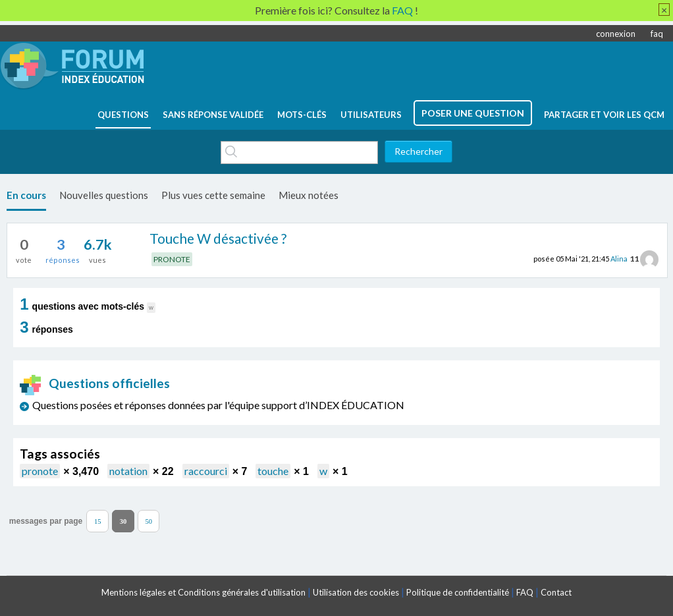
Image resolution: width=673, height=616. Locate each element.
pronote (40, 471)
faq (657, 34)
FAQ (525, 592)
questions (123, 115)
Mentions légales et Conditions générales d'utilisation (203, 592)
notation (128, 471)
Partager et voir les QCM (604, 115)
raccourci (206, 471)
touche (273, 471)
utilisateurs (371, 115)
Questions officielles (95, 383)
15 (98, 521)
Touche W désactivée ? (218, 238)
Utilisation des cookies (356, 592)
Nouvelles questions (104, 195)
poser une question (473, 113)
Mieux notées (309, 195)
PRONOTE (172, 259)
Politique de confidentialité (458, 592)
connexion (616, 34)
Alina (619, 259)
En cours (26, 195)
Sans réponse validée (213, 115)
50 (148, 521)
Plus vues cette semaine (213, 195)
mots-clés (302, 115)
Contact (556, 592)
